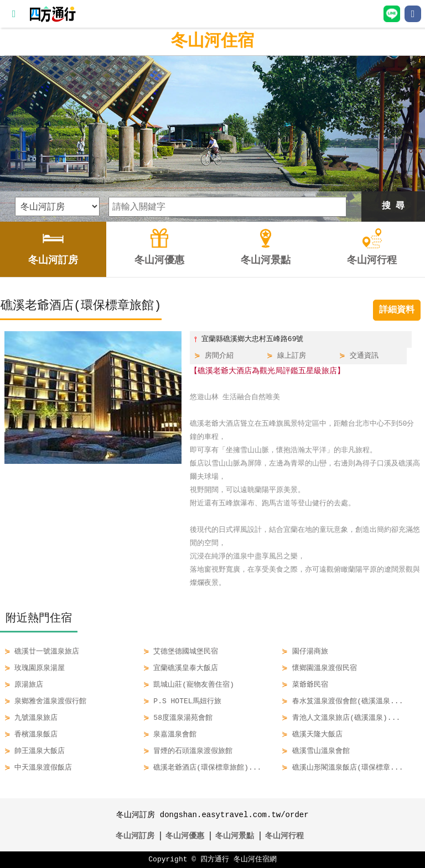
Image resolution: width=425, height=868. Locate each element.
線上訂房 (292, 356)
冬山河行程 (284, 836)
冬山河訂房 (135, 836)
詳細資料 (397, 310)
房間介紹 (219, 356)
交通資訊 (364, 356)
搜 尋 (393, 206)
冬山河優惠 (185, 836)
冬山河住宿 (212, 41)
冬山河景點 (235, 836)
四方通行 (215, 860)
